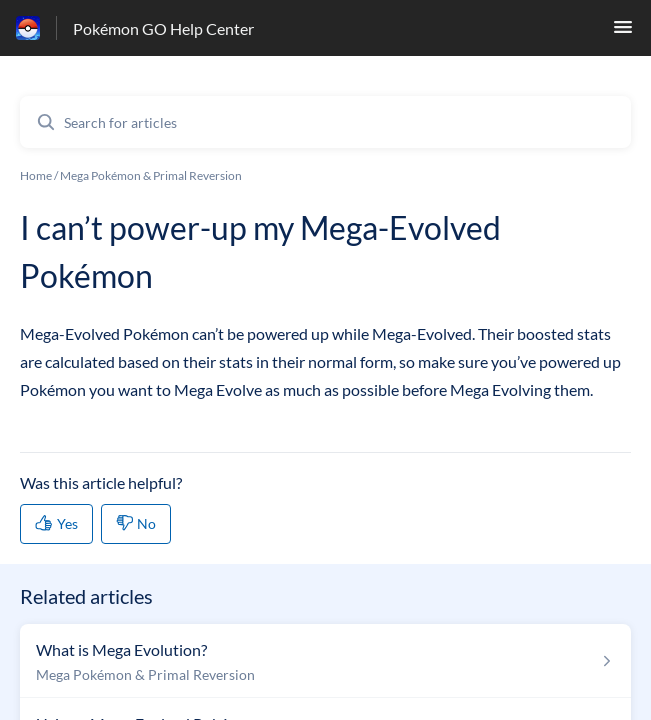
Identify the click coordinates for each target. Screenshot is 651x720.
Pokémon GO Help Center (163, 28)
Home (36, 175)
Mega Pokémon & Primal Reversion (151, 175)
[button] (623, 32)
